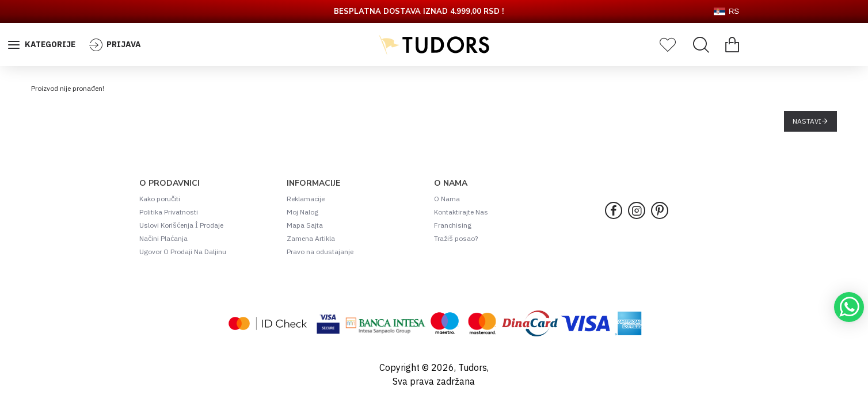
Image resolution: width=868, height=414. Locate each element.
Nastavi (807, 121)
